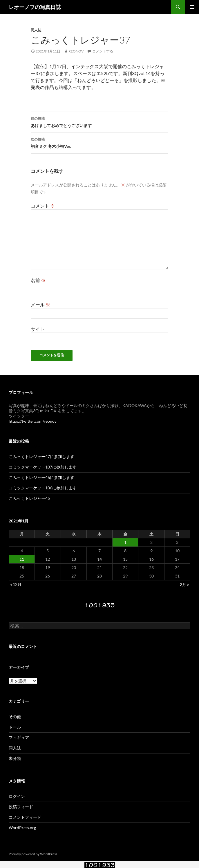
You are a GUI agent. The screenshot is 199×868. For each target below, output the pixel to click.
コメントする (103, 51)
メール (40, 305)
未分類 (15, 758)
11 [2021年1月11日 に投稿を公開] (22, 559)
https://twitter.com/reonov (33, 421)
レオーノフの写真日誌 (35, 7)
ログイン (17, 796)
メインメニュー (192, 7)
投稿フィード (21, 807)
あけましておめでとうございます (99, 121)
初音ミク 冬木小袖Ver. (99, 142)
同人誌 (36, 30)
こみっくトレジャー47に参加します (41, 456)
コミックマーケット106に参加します (43, 488)
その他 (15, 717)
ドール (15, 727)
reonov (76, 51)
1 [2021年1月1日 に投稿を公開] (125, 542)
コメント (43, 206)
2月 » (184, 584)
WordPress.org (22, 828)
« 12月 (16, 584)
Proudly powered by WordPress (33, 854)
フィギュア (19, 737)
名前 (38, 280)
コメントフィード (25, 817)
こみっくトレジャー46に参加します (41, 477)
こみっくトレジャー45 (29, 498)
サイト (38, 329)
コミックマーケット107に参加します (43, 467)
